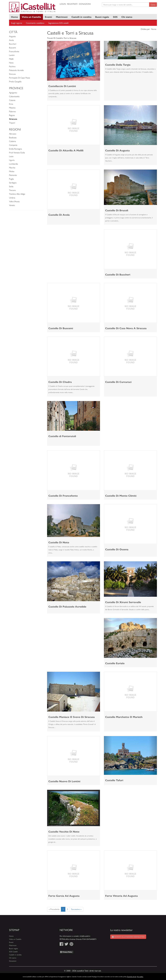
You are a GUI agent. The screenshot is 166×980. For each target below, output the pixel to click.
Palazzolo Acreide (16, 70)
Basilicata (13, 137)
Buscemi (12, 48)
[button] (51, 61)
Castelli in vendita (81, 17)
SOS (115, 17)
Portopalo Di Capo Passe (20, 78)
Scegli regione (17, 23)
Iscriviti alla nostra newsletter (128, 937)
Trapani (12, 123)
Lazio (11, 156)
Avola (11, 40)
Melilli (11, 59)
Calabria (12, 141)
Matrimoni (62, 17)
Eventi (48, 17)
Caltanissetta (14, 96)
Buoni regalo (102, 17)
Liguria (12, 160)
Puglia (11, 179)
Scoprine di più (132, 976)
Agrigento (13, 93)
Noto (11, 63)
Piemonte (13, 175)
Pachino (12, 66)
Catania (12, 100)
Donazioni (85, 4)
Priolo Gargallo (15, 81)
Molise (12, 171)
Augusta (12, 36)
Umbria (12, 198)
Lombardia (13, 164)
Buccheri (13, 44)
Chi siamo (127, 17)
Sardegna (13, 183)
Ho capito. (140, 976)
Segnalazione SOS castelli (58, 23)
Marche (12, 168)
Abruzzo (13, 134)
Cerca (153, 5)
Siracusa (12, 74)
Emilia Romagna (15, 149)
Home (14, 17)
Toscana (12, 190)
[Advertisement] (74, 247)
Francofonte (14, 51)
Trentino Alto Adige (17, 194)
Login (63, 4)
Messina (12, 108)
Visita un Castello (31, 17)
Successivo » (76, 909)
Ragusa (12, 115)
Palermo (12, 111)
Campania (13, 145)
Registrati (72, 4)
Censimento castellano (35, 23)
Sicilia (11, 186)
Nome (154, 29)
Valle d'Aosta (14, 201)
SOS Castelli (13, 952)
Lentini (12, 55)
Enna (11, 104)
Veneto (12, 205)
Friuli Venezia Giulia (17, 152)
